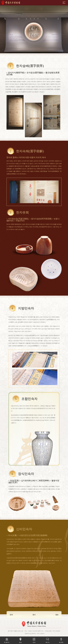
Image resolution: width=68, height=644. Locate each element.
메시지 (48, 640)
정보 (20, 640)
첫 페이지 (7, 640)
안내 (34, 640)
